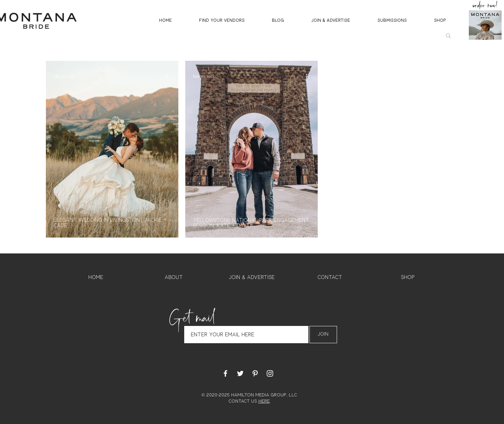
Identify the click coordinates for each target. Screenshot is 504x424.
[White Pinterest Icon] (255, 373)
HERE (264, 401)
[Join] (323, 335)
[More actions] (170, 76)
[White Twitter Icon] (240, 373)
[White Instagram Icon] (270, 373)
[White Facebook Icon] (225, 373)
